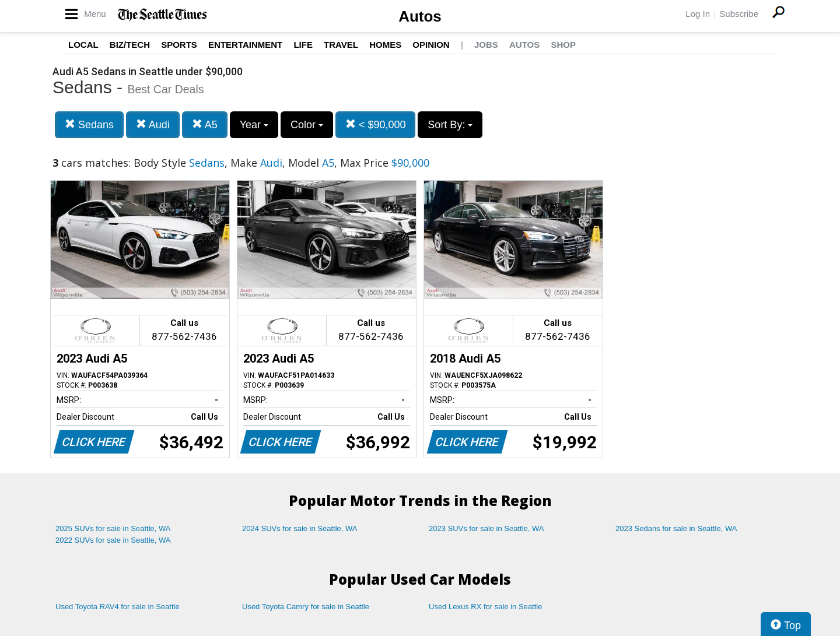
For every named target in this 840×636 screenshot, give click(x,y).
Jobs (486, 45)
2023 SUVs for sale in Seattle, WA (487, 528)
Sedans (89, 124)
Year (254, 125)
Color (307, 125)
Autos (420, 16)
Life (303, 45)
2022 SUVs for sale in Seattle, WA (113, 540)
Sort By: (450, 125)
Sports (179, 45)
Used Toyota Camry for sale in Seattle (306, 607)
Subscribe (739, 14)
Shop (563, 45)
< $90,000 (376, 124)
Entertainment (245, 45)
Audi (153, 124)
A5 (205, 124)
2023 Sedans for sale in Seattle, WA (676, 528)
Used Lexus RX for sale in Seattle (485, 607)
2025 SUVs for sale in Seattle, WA (113, 528)
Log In (698, 14)
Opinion (431, 45)
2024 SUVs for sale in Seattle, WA (300, 528)
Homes (385, 45)
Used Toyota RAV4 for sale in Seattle (118, 607)
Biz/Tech (130, 45)
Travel (341, 45)
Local (83, 45)
